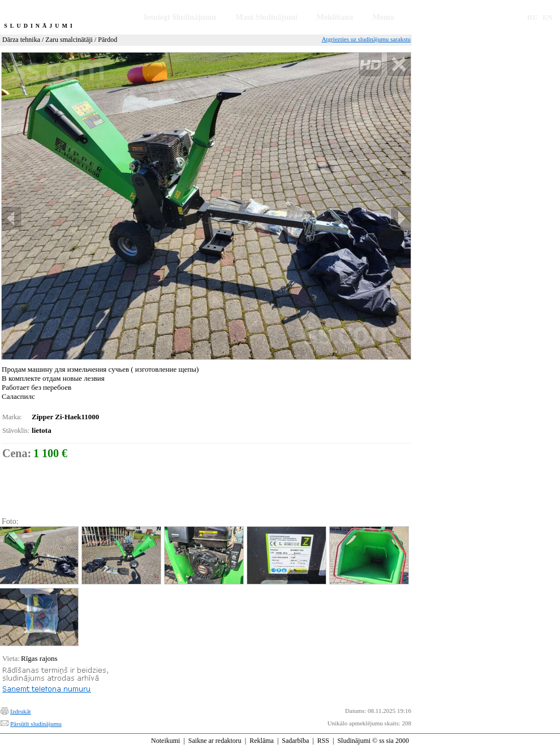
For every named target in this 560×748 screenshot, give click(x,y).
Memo (384, 17)
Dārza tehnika (21, 40)
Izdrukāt (21, 711)
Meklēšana (335, 17)
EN (548, 17)
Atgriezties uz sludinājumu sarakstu (366, 39)
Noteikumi (165, 741)
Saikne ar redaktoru (215, 741)
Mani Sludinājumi (266, 17)
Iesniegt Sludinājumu (180, 17)
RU (533, 17)
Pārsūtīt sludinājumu (36, 724)
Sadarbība (295, 741)
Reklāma (262, 741)
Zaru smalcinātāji (69, 40)
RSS (323, 741)
